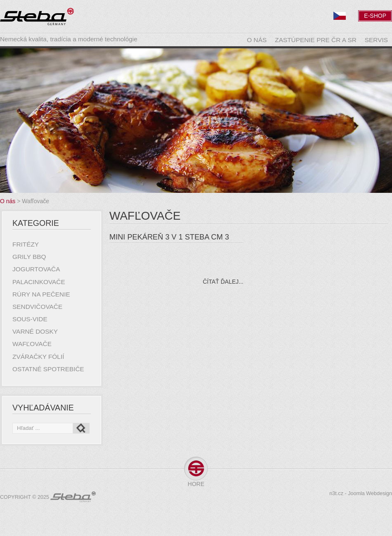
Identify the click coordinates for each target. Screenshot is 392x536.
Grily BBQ (29, 257)
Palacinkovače (39, 282)
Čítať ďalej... (223, 282)
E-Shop (375, 16)
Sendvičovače (37, 307)
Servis (376, 40)
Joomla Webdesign (370, 493)
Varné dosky (35, 331)
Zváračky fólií (38, 357)
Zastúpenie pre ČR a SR (316, 40)
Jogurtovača (36, 269)
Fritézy (26, 244)
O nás (257, 40)
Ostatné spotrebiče (48, 369)
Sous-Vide (30, 319)
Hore (196, 484)
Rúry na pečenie (41, 294)
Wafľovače (32, 344)
